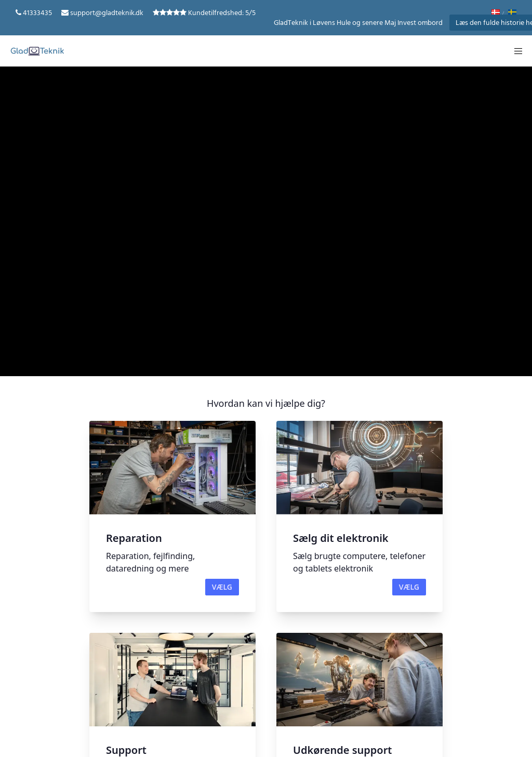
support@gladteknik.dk (107, 13)
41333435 (37, 13)
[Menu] (515, 51)
